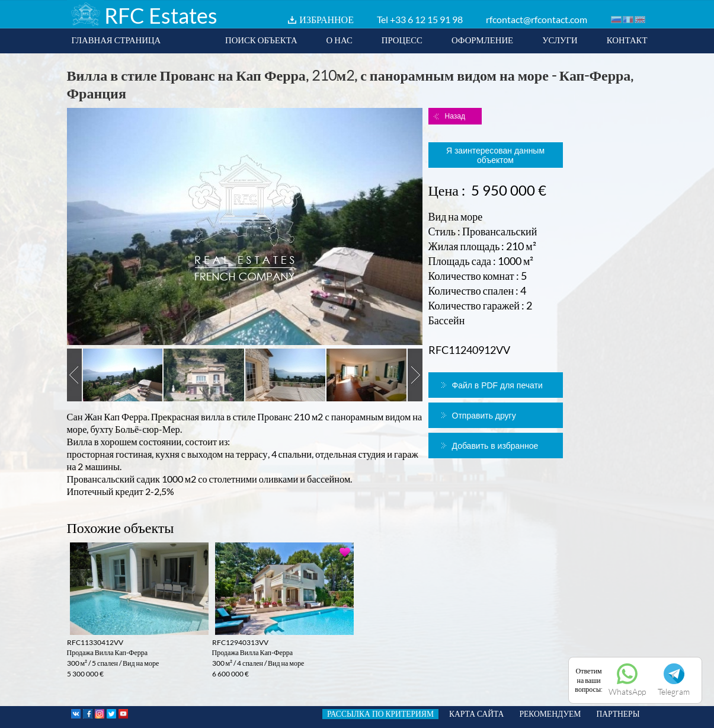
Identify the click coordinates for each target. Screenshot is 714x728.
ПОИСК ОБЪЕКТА (261, 40)
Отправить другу (484, 416)
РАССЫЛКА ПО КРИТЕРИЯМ (380, 714)
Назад (455, 116)
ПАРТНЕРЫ (618, 714)
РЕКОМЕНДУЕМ (550, 714)
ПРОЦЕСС (402, 40)
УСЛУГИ (560, 40)
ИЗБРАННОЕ (326, 19)
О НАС (340, 40)
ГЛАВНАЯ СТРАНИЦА (116, 40)
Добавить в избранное (495, 446)
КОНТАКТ (627, 40)
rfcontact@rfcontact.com (537, 19)
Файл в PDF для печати (497, 385)
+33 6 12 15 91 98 (426, 19)
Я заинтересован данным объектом (495, 155)
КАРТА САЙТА (476, 714)
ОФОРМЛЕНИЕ (482, 40)
